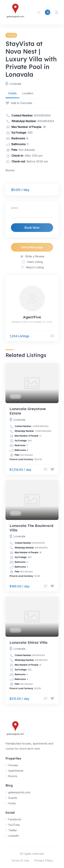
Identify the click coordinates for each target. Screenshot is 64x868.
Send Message (32, 247)
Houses (13, 765)
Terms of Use (20, 860)
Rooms (13, 776)
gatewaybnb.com (19, 792)
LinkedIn (14, 836)
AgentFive (32, 317)
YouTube (14, 825)
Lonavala (15, 84)
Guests (13, 798)
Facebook (15, 819)
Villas (11, 35)
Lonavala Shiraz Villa (29, 642)
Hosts (12, 803)
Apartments (16, 771)
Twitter (13, 830)
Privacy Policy (44, 860)
